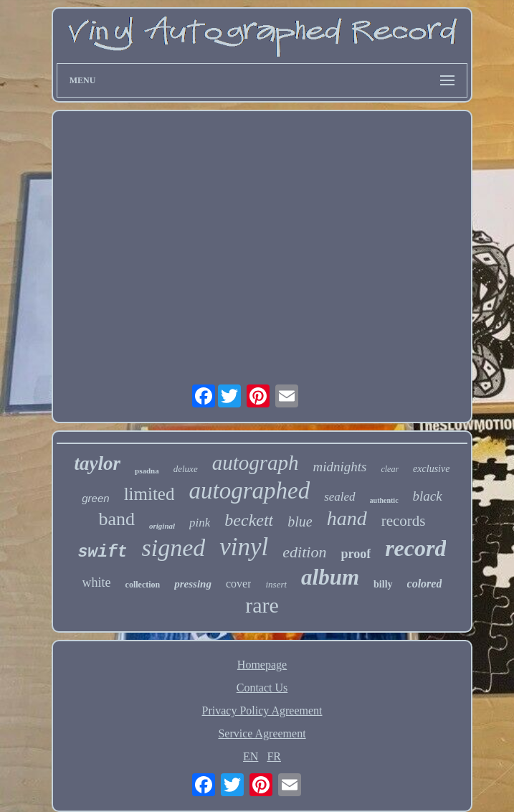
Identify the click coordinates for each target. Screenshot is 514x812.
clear (390, 469)
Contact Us (262, 688)
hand (347, 518)
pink (200, 523)
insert (276, 584)
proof (356, 554)
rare (262, 605)
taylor (98, 463)
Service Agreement (262, 733)
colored (425, 584)
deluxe (186, 469)
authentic (384, 500)
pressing (193, 584)
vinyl (244, 547)
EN (251, 756)
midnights (340, 467)
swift (103, 552)
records (404, 521)
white (97, 582)
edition (304, 552)
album (330, 577)
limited (149, 494)
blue (300, 521)
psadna (147, 471)
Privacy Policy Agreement (262, 710)
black (428, 496)
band (116, 519)
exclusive (431, 469)
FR (274, 756)
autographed (249, 491)
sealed (339, 497)
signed (174, 548)
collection (143, 585)
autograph (256, 463)
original (162, 526)
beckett (249, 520)
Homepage (262, 665)
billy (383, 584)
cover (239, 584)
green (95, 498)
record (415, 548)
